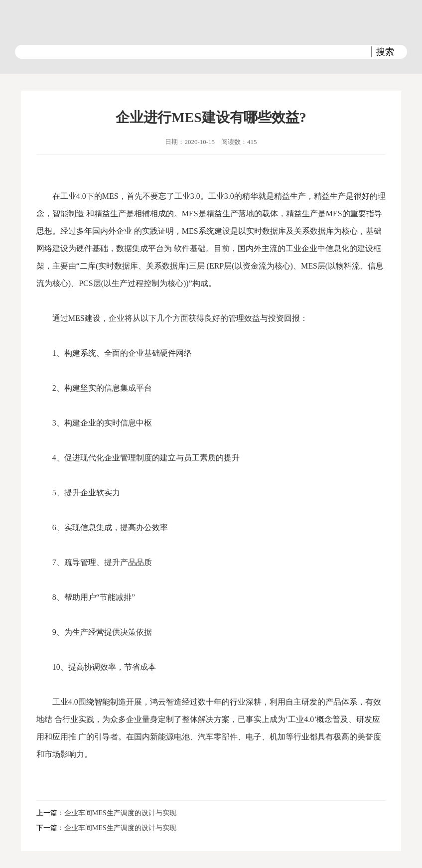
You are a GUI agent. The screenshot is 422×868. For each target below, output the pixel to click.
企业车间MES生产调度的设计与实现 (120, 813)
